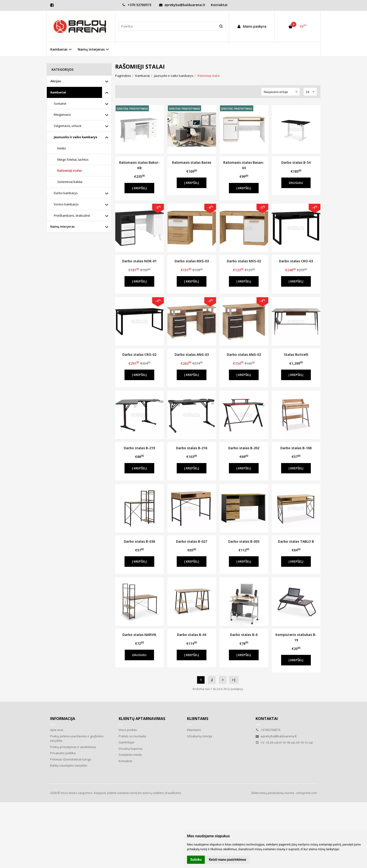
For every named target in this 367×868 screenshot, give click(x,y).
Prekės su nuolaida (132, 736)
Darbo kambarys (66, 193)
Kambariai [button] (59, 49)
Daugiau (296, 183)
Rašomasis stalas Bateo (192, 162)
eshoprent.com (307, 793)
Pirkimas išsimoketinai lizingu (71, 759)
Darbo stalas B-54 (296, 162)
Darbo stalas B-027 (192, 541)
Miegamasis (62, 115)
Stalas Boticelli (296, 354)
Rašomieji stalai (70, 171)
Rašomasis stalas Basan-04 (244, 165)
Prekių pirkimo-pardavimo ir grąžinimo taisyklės (77, 738)
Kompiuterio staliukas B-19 (296, 637)
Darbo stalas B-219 (139, 448)
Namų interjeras (62, 226)
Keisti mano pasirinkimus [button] (228, 860)
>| (234, 680)
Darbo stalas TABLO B (296, 541)
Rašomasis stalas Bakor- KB (139, 165)
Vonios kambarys (66, 204)
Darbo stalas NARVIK (139, 635)
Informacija (63, 719)
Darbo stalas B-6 (244, 635)
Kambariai (58, 92)
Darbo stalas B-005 (244, 541)
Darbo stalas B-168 (296, 448)
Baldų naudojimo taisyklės (69, 765)
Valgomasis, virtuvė (68, 126)
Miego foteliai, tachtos (73, 160)
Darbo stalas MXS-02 (244, 261)
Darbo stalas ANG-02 (244, 354)
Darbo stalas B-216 (192, 448)
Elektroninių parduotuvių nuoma (273, 793)
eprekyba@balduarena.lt (182, 5)
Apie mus (57, 730)
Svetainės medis (130, 755)
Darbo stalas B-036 (139, 541)
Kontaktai (219, 5)
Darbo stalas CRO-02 (139, 354)
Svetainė (60, 104)
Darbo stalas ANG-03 (192, 354)
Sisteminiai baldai (70, 182)
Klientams (198, 719)
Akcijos (56, 81)
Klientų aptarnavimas (142, 719)
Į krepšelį (139, 188)
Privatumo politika (63, 753)
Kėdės (62, 148)
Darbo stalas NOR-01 (139, 261)
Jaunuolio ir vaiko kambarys (75, 137)
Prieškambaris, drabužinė (72, 215)
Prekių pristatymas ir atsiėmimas (73, 747)
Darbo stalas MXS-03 (192, 261)
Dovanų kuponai (130, 749)
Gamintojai (126, 742)
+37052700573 (268, 730)
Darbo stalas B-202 (244, 448)
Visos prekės (128, 730)
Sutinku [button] (196, 860)
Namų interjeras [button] (91, 49)
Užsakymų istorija (200, 736)
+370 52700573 (137, 5)
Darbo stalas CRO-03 (296, 261)
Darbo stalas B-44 (192, 635)
